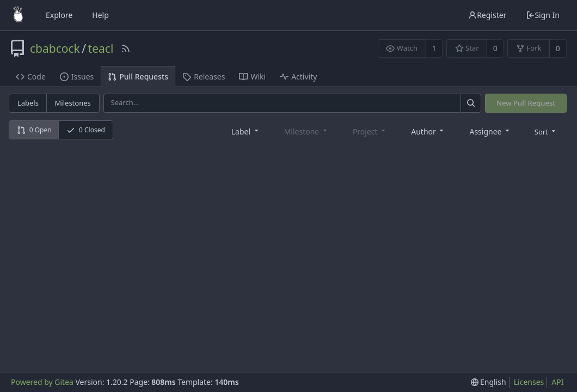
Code (31, 76)
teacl (101, 48)
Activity (298, 76)
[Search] (471, 103)
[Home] (18, 15)
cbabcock (55, 48)
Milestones (73, 103)
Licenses (529, 382)
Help (100, 15)
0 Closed (86, 130)
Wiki (252, 76)
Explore (59, 15)
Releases (204, 76)
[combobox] (246, 131)
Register (487, 15)
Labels (28, 103)
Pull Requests (138, 76)
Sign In (543, 15)
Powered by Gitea (42, 382)
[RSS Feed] (126, 48)
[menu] (546, 131)
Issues (77, 76)
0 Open (34, 130)
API (557, 382)
